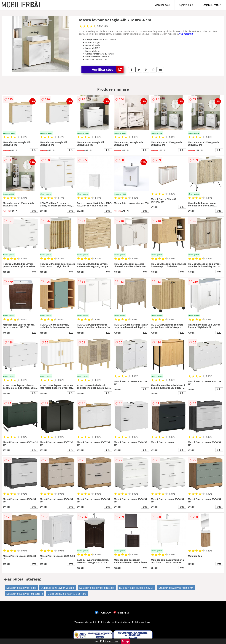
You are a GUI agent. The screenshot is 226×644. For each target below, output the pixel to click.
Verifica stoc (108, 70)
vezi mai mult (186, 34)
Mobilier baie (162, 5)
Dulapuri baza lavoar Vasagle (58, 588)
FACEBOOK (103, 613)
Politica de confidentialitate (114, 622)
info (34, 150)
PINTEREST (121, 613)
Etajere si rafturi (212, 5)
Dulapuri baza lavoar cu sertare (25, 594)
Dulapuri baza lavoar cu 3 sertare (67, 594)
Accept (126, 641)
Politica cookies (141, 622)
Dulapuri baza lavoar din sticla (97, 588)
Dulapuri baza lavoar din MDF (136, 588)
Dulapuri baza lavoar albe (21, 588)
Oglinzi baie (186, 5)
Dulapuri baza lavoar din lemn (176, 588)
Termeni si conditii (85, 622)
